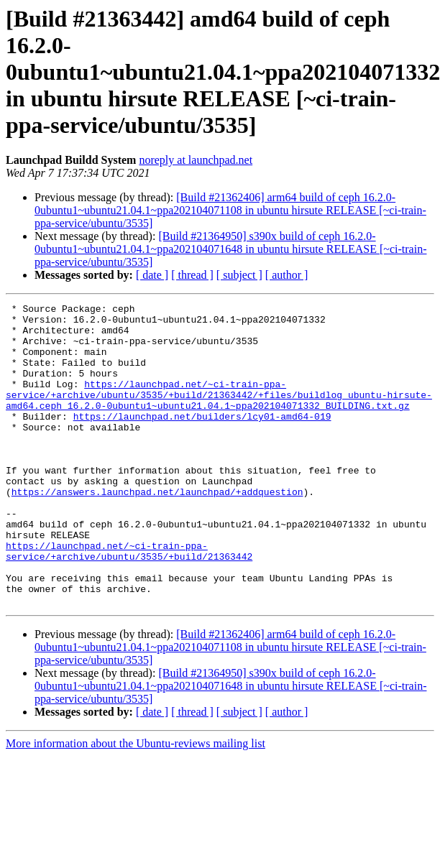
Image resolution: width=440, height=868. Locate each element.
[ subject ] (239, 275)
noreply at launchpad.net (196, 160)
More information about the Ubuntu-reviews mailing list (136, 804)
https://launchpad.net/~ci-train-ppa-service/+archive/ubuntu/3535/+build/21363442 (129, 601)
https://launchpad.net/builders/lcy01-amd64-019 (202, 440)
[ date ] (152, 275)
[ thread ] (192, 275)
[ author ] (287, 275)
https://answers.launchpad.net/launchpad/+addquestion (157, 530)
